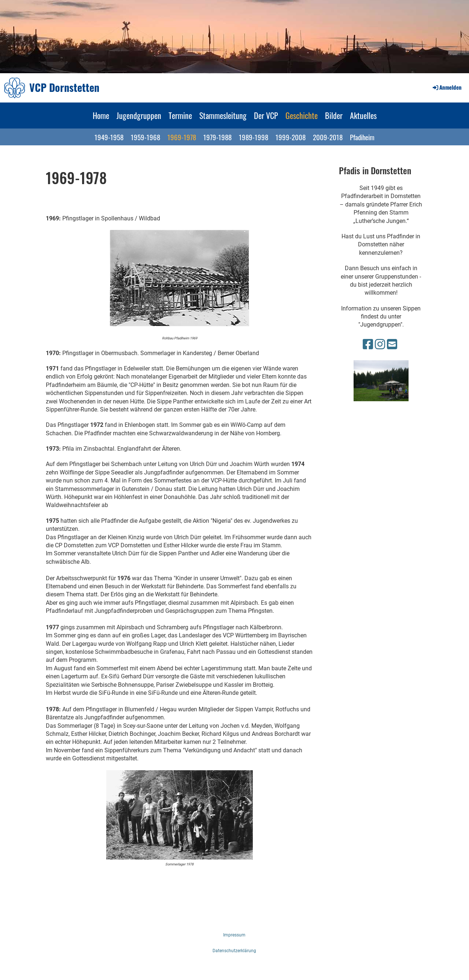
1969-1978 (182, 137)
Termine (180, 115)
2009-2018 (328, 137)
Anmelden (447, 87)
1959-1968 (145, 137)
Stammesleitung (223, 115)
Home (101, 115)
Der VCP (266, 115)
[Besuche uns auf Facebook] (368, 344)
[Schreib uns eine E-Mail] (392, 344)
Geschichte (302, 115)
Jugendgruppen (139, 115)
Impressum (234, 935)
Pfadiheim (362, 137)
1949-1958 (109, 137)
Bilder (334, 115)
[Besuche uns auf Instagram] (380, 344)
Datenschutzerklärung (234, 951)
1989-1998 (254, 137)
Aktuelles (363, 115)
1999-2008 (291, 137)
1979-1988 (217, 137)
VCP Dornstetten (64, 87)
